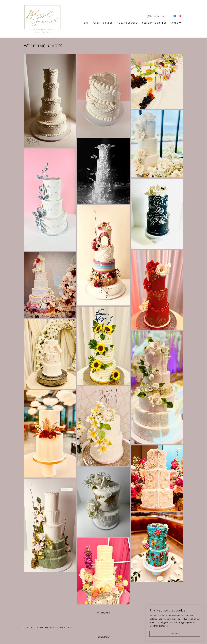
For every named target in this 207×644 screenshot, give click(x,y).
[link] (42, 18)
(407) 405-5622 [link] (156, 16)
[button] (176, 23)
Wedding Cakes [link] (103, 23)
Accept (175, 634)
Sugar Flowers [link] (128, 23)
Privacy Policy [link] (103, 637)
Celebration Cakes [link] (155, 23)
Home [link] (85, 23)
